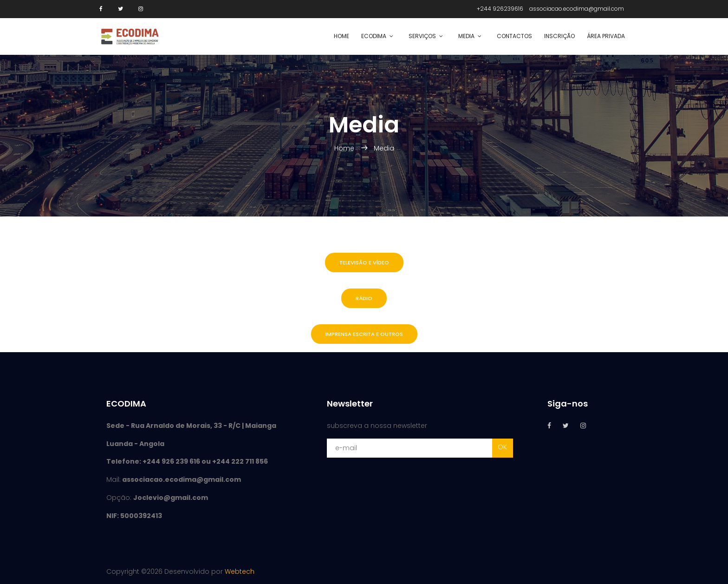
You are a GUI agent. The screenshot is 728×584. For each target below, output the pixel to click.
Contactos (514, 36)
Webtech (240, 571)
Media (466, 36)
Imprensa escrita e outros (364, 334)
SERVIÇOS (422, 36)
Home (341, 36)
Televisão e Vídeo (364, 262)
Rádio (364, 298)
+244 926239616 (500, 9)
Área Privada (606, 36)
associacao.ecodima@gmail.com (577, 9)
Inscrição (559, 36)
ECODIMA (374, 36)
